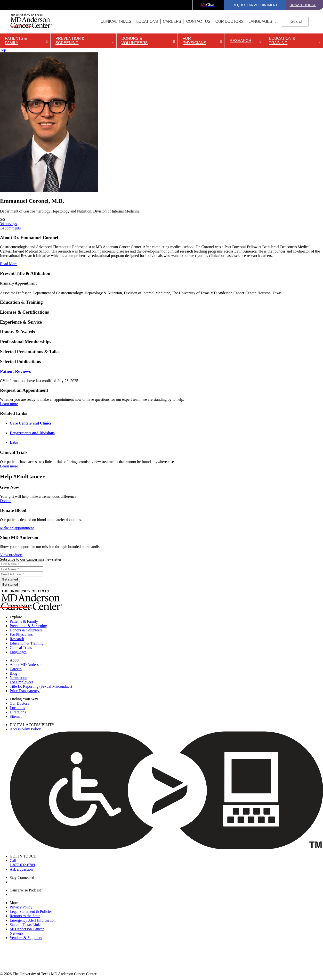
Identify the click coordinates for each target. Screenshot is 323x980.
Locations (17, 708)
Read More (9, 264)
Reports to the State (25, 916)
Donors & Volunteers (135, 41)
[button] (161, 273)
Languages (260, 21)
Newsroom (18, 678)
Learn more (9, 404)
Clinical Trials (116, 21)
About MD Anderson (26, 665)
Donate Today (303, 5)
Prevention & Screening (70, 41)
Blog (13, 673)
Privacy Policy (21, 907)
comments (10, 228)
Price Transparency (25, 691)
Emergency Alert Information (33, 920)
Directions (18, 712)
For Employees (21, 682)
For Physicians (194, 41)
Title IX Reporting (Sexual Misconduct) (41, 686)
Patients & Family (16, 41)
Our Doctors (229, 21)
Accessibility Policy (25, 729)
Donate (6, 501)
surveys (8, 224)
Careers (172, 21)
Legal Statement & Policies (31, 911)
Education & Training (282, 41)
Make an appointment (17, 528)
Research (240, 41)
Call (166, 863)
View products (11, 555)
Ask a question (21, 869)
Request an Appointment (255, 5)
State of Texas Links (26, 925)
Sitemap (16, 716)
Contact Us (198, 21)
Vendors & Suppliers (26, 938)
